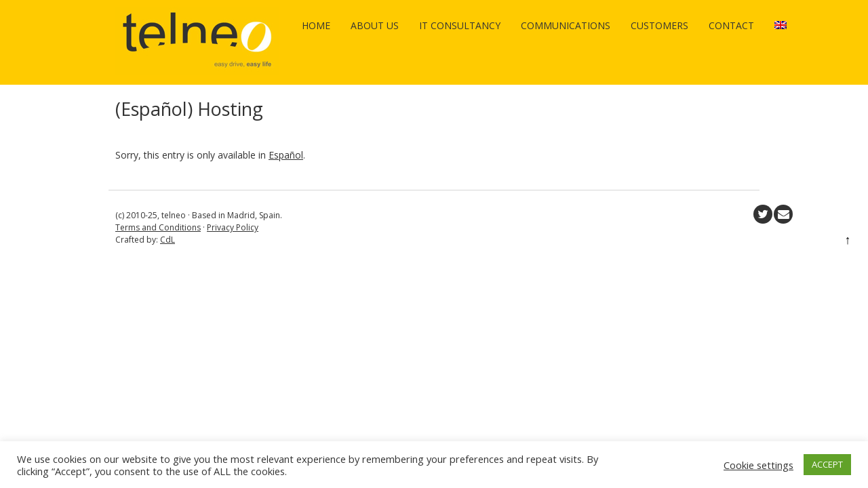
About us (375, 25)
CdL (167, 240)
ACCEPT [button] (827, 464)
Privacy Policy (233, 227)
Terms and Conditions (158, 227)
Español (286, 155)
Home (316, 25)
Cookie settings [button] (758, 465)
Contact (731, 25)
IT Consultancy (460, 25)
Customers (659, 25)
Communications (566, 25)
